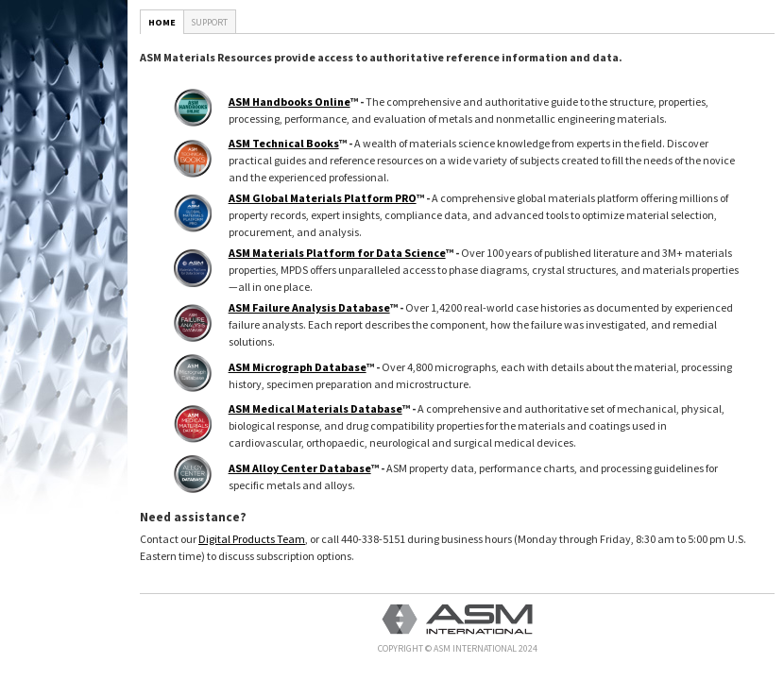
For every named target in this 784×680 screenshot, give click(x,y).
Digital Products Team (252, 539)
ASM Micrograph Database (298, 367)
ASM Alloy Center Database (300, 468)
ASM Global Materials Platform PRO (323, 198)
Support (209, 22)
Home (162, 22)
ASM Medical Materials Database (315, 408)
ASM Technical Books (284, 143)
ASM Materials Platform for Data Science (337, 253)
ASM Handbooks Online (290, 102)
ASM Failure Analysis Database (309, 307)
